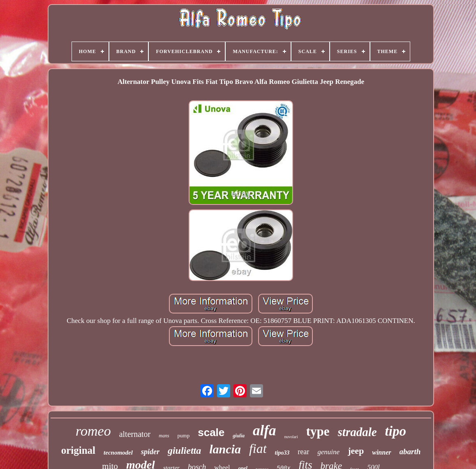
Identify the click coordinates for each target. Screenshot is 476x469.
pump (184, 435)
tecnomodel (118, 453)
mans (164, 436)
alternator (135, 434)
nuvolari (291, 437)
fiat (258, 448)
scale (211, 432)
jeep (356, 451)
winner (381, 452)
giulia (239, 436)
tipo (396, 431)
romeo (93, 431)
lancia (225, 449)
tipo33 (282, 453)
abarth (410, 452)
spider (150, 452)
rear (303, 452)
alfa (264, 431)
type (318, 431)
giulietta (184, 450)
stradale (357, 432)
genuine (328, 452)
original (78, 450)
